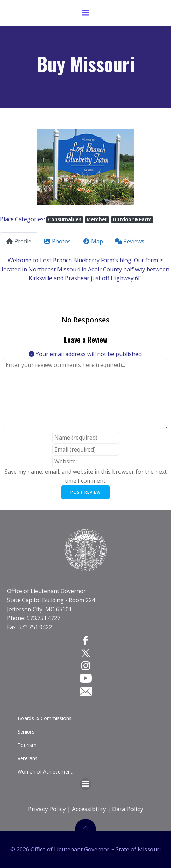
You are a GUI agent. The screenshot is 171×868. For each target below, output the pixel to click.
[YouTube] (86, 678)
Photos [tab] (57, 241)
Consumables (65, 219)
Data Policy (128, 809)
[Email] (86, 691)
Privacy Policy (47, 809)
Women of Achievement (45, 772)
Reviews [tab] (130, 241)
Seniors (26, 732)
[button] (13, 167)
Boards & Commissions (45, 718)
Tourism (27, 745)
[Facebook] (85, 640)
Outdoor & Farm (132, 219)
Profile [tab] (19, 241)
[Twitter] (86, 653)
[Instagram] (86, 665)
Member (97, 219)
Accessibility (89, 809)
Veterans (28, 758)
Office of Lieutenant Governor (46, 591)
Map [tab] (93, 241)
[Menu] (85, 13)
